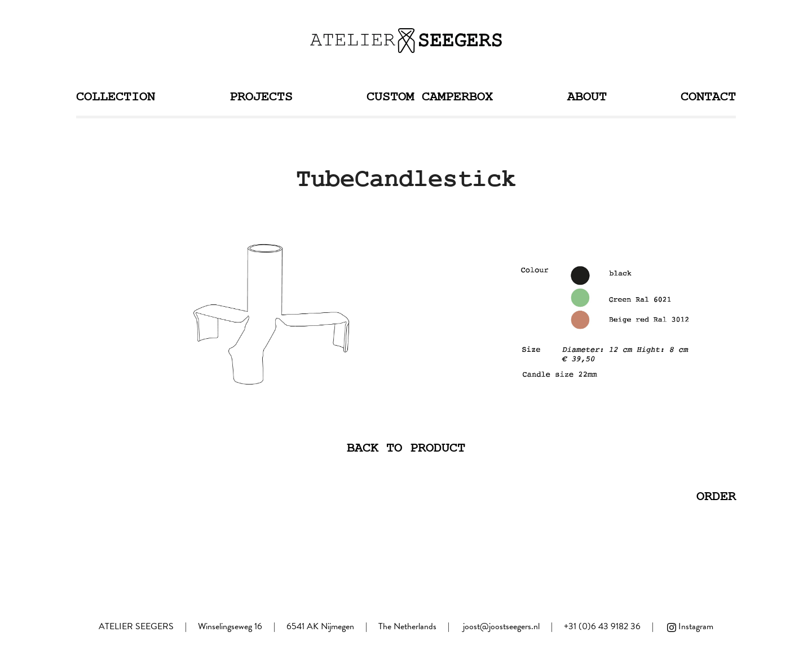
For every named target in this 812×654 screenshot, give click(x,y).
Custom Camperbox (430, 97)
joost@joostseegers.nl (501, 626)
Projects (261, 97)
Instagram (689, 626)
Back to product (406, 448)
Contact (708, 97)
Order (716, 496)
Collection (116, 97)
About (587, 97)
